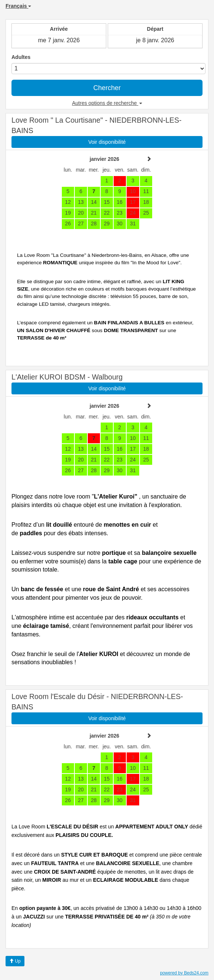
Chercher (107, 88)
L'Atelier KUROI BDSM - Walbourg (67, 377)
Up (15, 961)
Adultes (21, 57)
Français (18, 6)
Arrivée (59, 29)
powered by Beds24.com (184, 973)
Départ (155, 29)
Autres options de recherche (107, 103)
